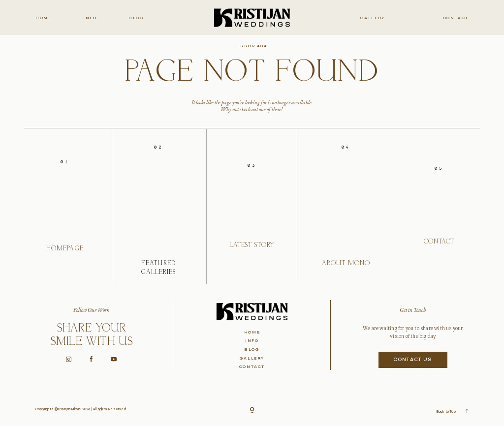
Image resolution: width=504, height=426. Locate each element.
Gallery (373, 18)
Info (90, 18)
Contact (456, 18)
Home (43, 18)
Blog (136, 18)
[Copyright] (252, 411)
